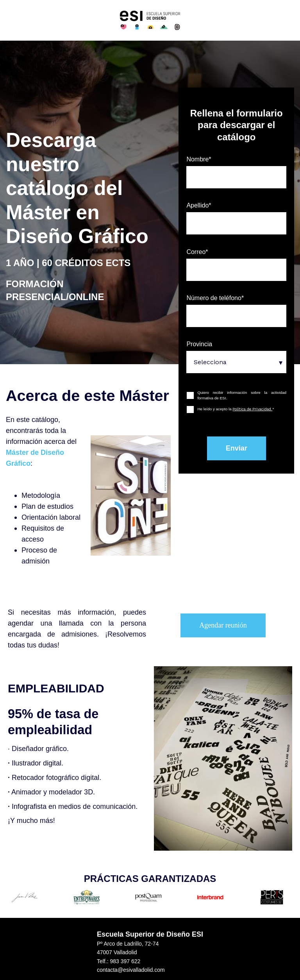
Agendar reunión (223, 625)
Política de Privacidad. (252, 409)
